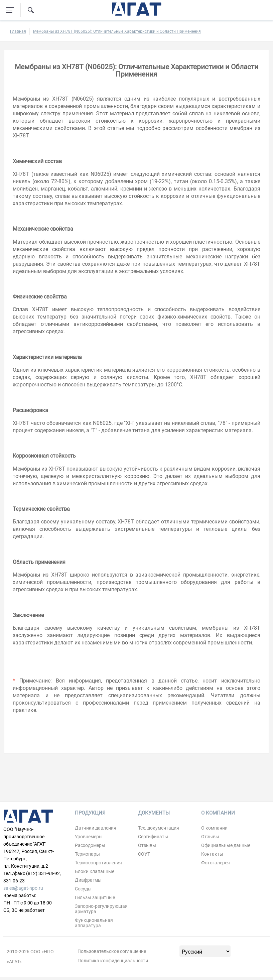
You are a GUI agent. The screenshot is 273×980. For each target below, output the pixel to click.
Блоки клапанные (95, 871)
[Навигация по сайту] (10, 10)
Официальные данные (226, 845)
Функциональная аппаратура (94, 923)
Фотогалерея (216, 863)
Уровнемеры (89, 837)
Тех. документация (159, 828)
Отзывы (147, 845)
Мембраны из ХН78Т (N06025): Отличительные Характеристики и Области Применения (117, 31)
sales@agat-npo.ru (23, 888)
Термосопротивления (98, 863)
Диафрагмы (88, 880)
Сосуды (83, 889)
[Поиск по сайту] (31, 10)
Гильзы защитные (95, 897)
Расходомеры (90, 845)
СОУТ (144, 854)
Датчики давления (96, 828)
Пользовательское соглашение (112, 951)
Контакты (212, 854)
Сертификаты (153, 837)
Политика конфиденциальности (113, 961)
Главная (18, 31)
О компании (214, 828)
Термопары (87, 854)
